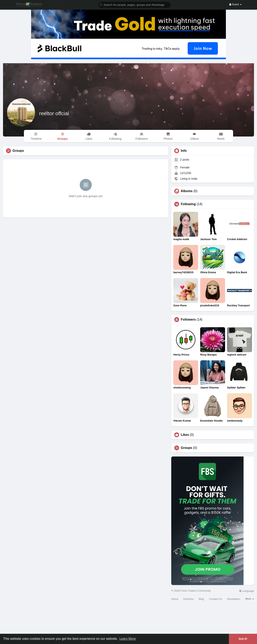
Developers (234, 599)
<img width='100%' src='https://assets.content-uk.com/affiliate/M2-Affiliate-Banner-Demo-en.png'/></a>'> (128, 624)
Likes (185, 435)
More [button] (250, 599)
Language (247, 591)
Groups (186, 448)
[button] (135, 5)
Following (188, 204)
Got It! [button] (243, 639)
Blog (201, 599)
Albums (187, 191)
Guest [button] (235, 4)
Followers (188, 320)
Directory (189, 599)
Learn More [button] (128, 639)
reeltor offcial (54, 113)
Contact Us (215, 599)
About (175, 599)
